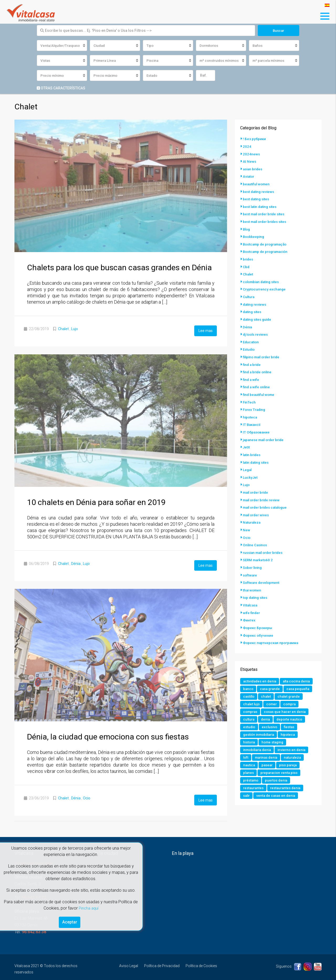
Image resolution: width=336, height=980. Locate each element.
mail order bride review (263, 493)
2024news (251, 154)
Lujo (75, 329)
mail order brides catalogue (267, 500)
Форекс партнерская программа (272, 632)
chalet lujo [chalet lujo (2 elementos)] (252, 702)
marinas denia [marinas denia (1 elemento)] (268, 758)
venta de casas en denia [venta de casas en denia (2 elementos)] (278, 797)
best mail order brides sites (267, 220)
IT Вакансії (252, 419)
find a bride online (258, 367)
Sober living (253, 559)
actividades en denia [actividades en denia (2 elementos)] (261, 671)
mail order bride (257, 485)
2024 (247, 147)
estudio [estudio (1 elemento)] (250, 726)
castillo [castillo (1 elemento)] (250, 695)
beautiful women (257, 183)
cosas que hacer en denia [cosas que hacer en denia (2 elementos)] (288, 710)
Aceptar (70, 922)
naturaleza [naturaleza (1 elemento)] (296, 758)
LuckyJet (250, 471)
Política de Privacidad (162, 964)
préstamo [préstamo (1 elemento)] (251, 781)
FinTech (250, 397)
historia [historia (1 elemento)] (250, 742)
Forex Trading (255, 404)
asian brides (254, 169)
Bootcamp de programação (267, 242)
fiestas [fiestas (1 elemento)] (292, 726)
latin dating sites (257, 456)
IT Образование (257, 426)
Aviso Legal (129, 964)
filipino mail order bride (263, 353)
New (246, 522)
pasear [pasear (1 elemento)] (268, 765)
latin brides (253, 448)
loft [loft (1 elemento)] (246, 758)
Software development (262, 574)
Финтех (249, 610)
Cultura (249, 294)
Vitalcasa (251, 596)
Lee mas (206, 331)
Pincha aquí (88, 907)
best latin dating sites (261, 206)
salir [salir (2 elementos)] (247, 797)
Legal (248, 463)
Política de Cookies (201, 964)
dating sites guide (258, 316)
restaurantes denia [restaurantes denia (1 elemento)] (288, 789)
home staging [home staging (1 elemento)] (275, 742)
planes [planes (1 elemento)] (249, 773)
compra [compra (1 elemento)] (292, 702)
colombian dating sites (263, 279)
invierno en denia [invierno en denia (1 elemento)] (296, 750)
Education (251, 338)
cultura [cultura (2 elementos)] (249, 718)
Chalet (63, 329)
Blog (247, 228)
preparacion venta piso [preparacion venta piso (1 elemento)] (281, 773)
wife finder (252, 603)
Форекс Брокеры (258, 618)
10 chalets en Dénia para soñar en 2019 (96, 502)
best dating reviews (259, 191)
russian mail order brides (265, 544)
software (250, 566)
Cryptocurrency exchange (265, 287)
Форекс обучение (259, 625)
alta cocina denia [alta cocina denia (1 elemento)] (258, 679)
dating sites (253, 309)
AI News (250, 161)
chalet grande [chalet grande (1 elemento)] (292, 695)
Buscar (278, 30)
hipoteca (250, 412)
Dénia (76, 563)
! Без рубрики (254, 139)
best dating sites (257, 198)
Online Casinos (256, 537)
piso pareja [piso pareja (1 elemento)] (291, 765)
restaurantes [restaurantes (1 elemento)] (254, 789)
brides (248, 257)
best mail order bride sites (266, 213)
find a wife (251, 375)
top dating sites (256, 588)
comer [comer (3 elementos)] (273, 702)
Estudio (249, 345)
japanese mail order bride (265, 434)
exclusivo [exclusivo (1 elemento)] (271, 726)
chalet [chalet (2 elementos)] (268, 695)
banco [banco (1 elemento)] (284, 679)
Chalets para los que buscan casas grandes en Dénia (119, 268)
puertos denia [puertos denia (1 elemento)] (278, 781)
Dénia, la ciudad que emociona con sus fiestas (108, 736)
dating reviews (255, 301)
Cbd (246, 264)
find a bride (253, 360)
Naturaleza (252, 515)
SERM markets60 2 (259, 552)
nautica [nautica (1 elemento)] (249, 765)
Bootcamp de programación (267, 250)
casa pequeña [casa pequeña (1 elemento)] (283, 687)
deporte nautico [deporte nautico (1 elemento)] (292, 718)
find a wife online (257, 382)
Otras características (61, 89)
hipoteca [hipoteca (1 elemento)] (292, 734)
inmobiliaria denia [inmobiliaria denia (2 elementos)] (259, 750)
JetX (247, 441)
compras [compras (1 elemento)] (251, 710)
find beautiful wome (260, 390)
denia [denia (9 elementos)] (267, 718)
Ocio (87, 797)
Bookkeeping (254, 235)
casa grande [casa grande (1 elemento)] (254, 687)
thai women (253, 581)
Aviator (249, 176)
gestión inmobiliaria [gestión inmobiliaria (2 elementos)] (261, 734)
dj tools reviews (256, 331)
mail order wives (257, 507)
